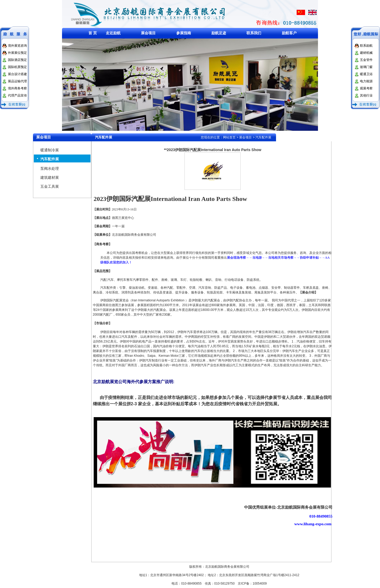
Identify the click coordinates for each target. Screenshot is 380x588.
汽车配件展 (50, 159)
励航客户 (289, 33)
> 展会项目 (244, 137)
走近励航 (113, 33)
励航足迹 (219, 33)
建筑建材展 (50, 177)
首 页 (93, 33)
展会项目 (148, 33)
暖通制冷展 (50, 150)
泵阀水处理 (50, 168)
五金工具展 (50, 186)
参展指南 (184, 33)
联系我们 (254, 33)
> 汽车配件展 (262, 137)
